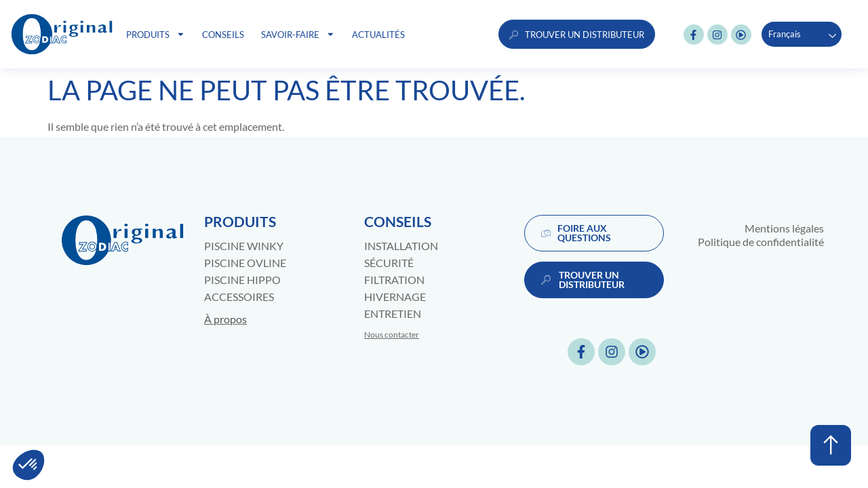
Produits (156, 34)
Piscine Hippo (242, 280)
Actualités (378, 35)
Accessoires (239, 297)
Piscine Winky (244, 246)
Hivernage (395, 297)
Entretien (393, 313)
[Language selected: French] (802, 34)
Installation (401, 246)
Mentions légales (784, 228)
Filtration (394, 280)
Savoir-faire (298, 34)
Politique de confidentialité (761, 242)
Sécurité (389, 263)
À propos (225, 319)
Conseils (223, 35)
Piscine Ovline (245, 263)
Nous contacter (392, 334)
